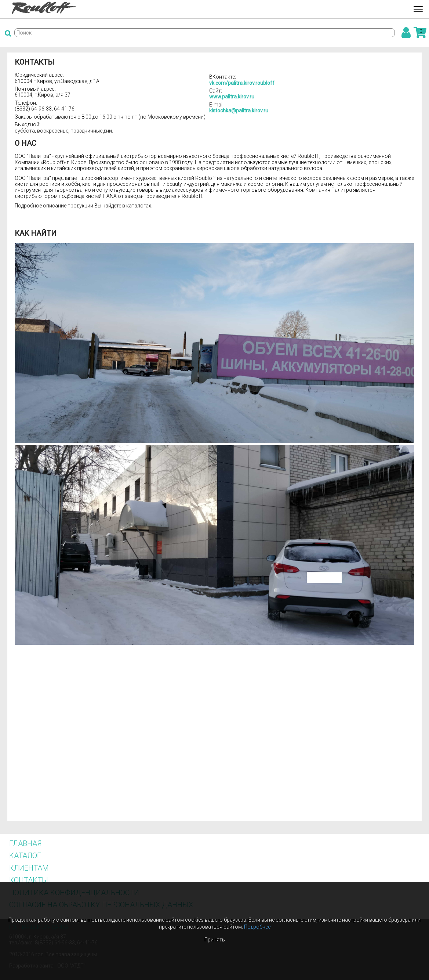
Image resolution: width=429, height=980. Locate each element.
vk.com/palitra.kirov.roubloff (242, 83)
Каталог (25, 856)
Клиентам (29, 868)
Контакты (29, 880)
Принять (215, 940)
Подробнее (257, 927)
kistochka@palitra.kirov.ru (239, 111)
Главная (26, 843)
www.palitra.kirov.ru (232, 97)
